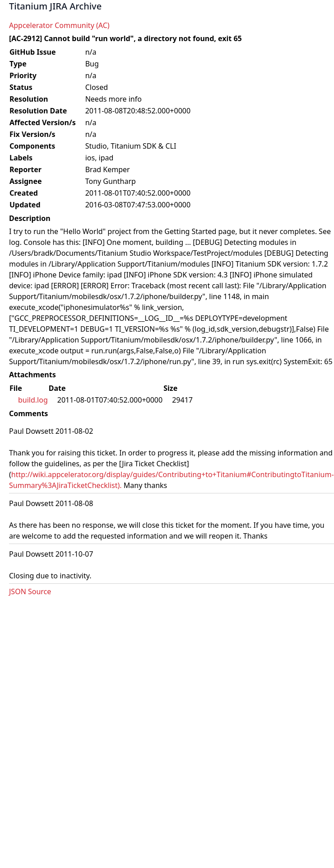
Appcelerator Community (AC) (59, 25)
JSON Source (30, 591)
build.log (33, 400)
